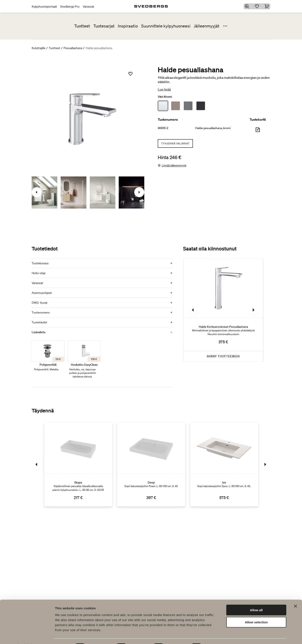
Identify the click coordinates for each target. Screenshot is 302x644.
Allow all (256, 599)
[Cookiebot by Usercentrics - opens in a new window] (27, 636)
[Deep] (151, 464)
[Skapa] (78, 464)
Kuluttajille (38, 48)
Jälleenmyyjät (207, 26)
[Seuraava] (254, 310)
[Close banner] (295, 595)
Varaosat (89, 6)
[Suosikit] (258, 6)
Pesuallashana (73, 48)
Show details (220, 636)
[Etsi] (248, 6)
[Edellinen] (193, 310)
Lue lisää (164, 89)
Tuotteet (82, 26)
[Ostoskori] (268, 6)
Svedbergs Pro (70, 6)
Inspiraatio (128, 26)
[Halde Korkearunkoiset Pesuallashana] (223, 310)
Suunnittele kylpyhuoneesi (166, 26)
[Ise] (224, 464)
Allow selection (256, 611)
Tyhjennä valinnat (175, 143)
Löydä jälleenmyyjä (174, 165)
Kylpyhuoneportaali (44, 6)
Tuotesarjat (104, 26)
